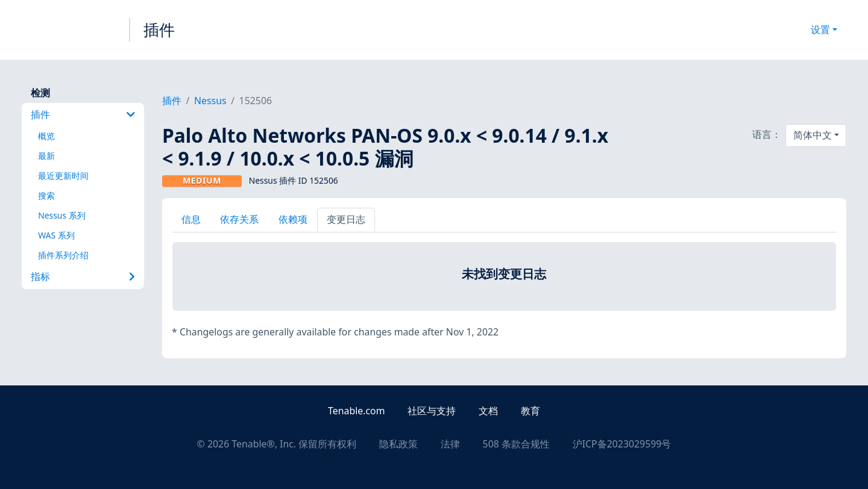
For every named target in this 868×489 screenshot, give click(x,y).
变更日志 (346, 219)
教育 (530, 411)
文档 (488, 411)
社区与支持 (432, 411)
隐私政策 (398, 444)
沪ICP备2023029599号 (622, 444)
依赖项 (293, 219)
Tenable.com (356, 411)
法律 (450, 444)
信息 (191, 219)
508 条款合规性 (516, 444)
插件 (159, 30)
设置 (820, 30)
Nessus (210, 101)
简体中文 (813, 135)
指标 (83, 276)
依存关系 (239, 219)
